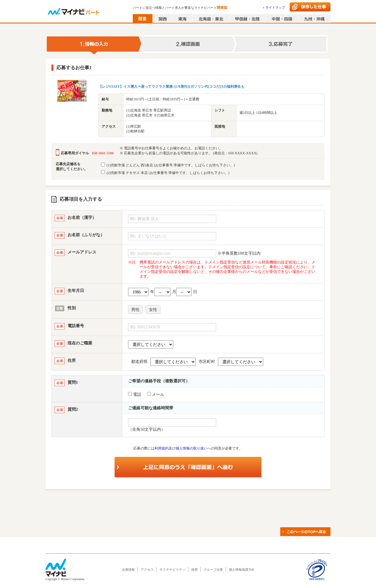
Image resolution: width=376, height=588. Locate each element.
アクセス (147, 570)
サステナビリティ (172, 570)
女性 (153, 310)
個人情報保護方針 (242, 570)
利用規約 (162, 448)
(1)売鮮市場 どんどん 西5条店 (168, 165)
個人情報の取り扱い (192, 448)
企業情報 (128, 570)
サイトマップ (275, 7)
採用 (194, 570)
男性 (135, 310)
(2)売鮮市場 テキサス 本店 (165, 173)
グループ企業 (213, 570)
